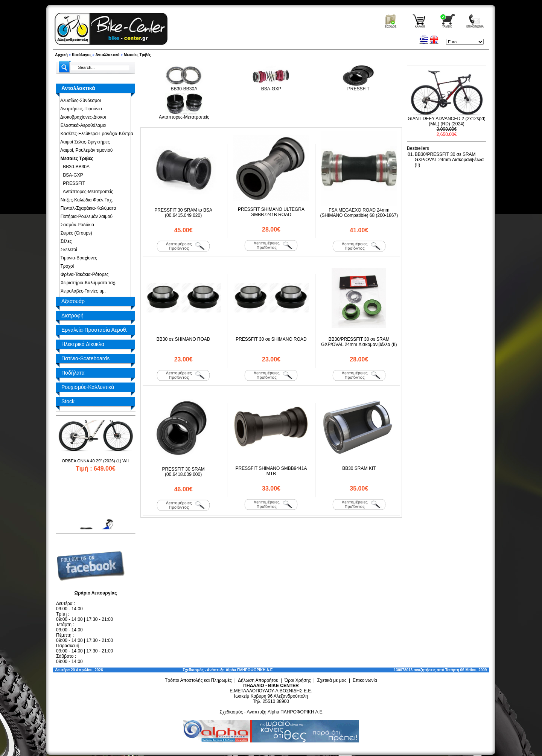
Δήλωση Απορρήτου (258, 680)
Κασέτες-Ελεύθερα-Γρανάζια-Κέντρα (96, 134)
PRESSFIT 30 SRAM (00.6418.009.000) (183, 472)
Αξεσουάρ (73, 301)
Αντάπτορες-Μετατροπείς (85, 192)
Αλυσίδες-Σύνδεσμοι (79, 101)
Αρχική (61, 55)
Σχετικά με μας (332, 680)
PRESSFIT (72, 183)
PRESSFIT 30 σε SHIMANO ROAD (271, 339)
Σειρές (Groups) (75, 233)
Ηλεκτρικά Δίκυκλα (83, 344)
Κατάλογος (82, 55)
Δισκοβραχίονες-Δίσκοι (82, 117)
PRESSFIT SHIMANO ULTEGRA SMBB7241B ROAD (271, 212)
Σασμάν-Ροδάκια (76, 225)
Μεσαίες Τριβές (137, 55)
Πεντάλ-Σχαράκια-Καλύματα (87, 208)
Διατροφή (72, 316)
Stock (68, 401)
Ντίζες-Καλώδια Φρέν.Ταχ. (85, 200)
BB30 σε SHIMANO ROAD (183, 339)
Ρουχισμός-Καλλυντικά (88, 387)
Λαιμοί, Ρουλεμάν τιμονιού (85, 150)
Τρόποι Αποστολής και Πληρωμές (198, 680)
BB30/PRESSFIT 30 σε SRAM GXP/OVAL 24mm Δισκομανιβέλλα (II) (359, 342)
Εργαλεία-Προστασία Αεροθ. (94, 330)
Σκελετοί (68, 250)
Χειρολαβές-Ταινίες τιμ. (82, 291)
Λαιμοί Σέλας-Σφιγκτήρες (84, 142)
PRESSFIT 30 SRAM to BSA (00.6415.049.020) (183, 213)
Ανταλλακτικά (108, 55)
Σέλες (65, 241)
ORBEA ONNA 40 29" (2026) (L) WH (95, 474)
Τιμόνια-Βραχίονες (78, 258)
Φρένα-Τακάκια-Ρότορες (83, 274)
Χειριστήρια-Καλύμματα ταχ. (87, 283)
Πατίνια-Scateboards (85, 358)
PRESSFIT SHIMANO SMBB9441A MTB (271, 471)
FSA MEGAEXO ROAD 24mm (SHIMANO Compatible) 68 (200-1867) (359, 213)
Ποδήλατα (73, 373)
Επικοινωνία (365, 680)
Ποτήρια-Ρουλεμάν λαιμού (85, 216)
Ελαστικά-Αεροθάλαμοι (82, 125)
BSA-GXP (71, 175)
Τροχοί (66, 266)
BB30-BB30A (74, 167)
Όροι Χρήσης (298, 680)
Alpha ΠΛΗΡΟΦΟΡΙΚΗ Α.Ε (249, 670)
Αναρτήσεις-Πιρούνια (80, 109)
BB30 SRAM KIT (359, 468)
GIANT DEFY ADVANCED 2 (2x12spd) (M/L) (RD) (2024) (447, 121)
